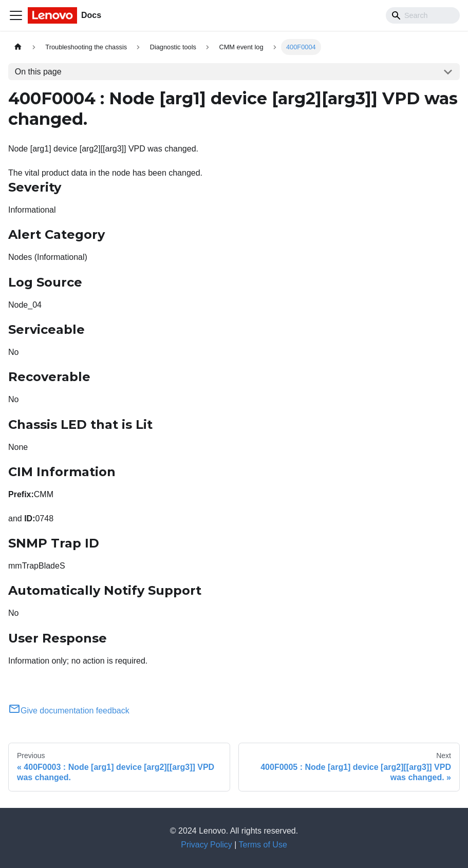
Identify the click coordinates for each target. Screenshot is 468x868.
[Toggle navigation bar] (16, 15)
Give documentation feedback (69, 711)
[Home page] (18, 47)
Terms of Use (263, 845)
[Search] (423, 15)
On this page (38, 72)
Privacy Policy (207, 845)
